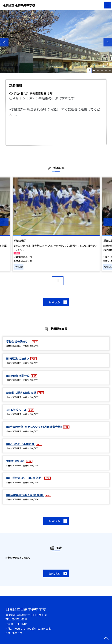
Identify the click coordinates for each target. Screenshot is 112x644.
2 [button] (98, 70)
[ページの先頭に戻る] (106, 639)
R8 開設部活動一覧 (18, 375)
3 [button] (102, 70)
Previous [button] (4, 42)
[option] (56, 41)
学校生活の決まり (19, 341)
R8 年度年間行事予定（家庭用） (25, 495)
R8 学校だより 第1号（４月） (25, 478)
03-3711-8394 (19, 619)
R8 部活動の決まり (18, 358)
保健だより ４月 (16, 461)
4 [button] (106, 70)
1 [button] (94, 70)
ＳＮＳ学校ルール (17, 410)
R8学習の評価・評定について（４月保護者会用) (34, 427)
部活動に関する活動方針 (22, 392)
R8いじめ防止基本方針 (21, 444)
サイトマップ (15, 633)
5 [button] (110, 70)
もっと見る (54, 302)
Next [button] (108, 42)
